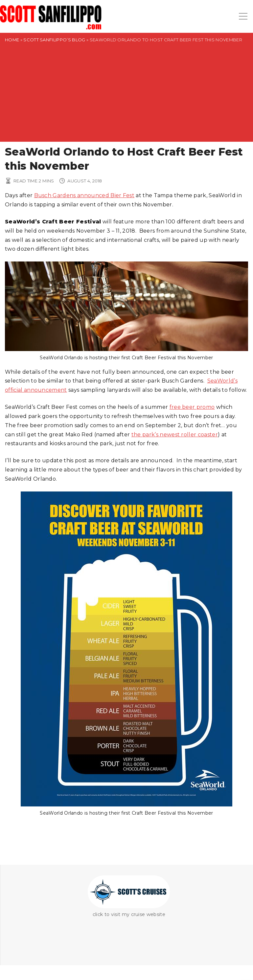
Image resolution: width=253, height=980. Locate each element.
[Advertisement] (126, 96)
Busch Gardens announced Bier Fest (84, 195)
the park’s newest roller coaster (175, 435)
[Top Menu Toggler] (243, 16)
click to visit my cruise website (129, 914)
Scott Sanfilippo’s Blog (54, 40)
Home (12, 40)
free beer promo (192, 407)
